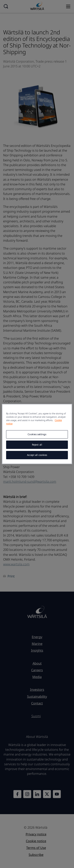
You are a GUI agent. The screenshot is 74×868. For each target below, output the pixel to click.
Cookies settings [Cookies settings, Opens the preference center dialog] (37, 434)
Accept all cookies (37, 455)
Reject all (37, 445)
